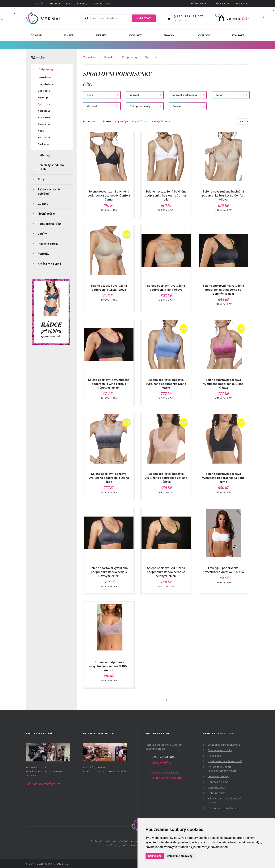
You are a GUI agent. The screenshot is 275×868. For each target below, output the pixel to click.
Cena (90, 95)
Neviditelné (44, 118)
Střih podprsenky (140, 106)
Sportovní (44, 104)
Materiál (92, 106)
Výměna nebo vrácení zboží (225, 761)
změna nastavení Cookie (223, 808)
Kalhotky (44, 155)
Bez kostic (44, 91)
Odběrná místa (216, 787)
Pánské (68, 35)
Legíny (42, 234)
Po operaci (44, 138)
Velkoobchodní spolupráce (224, 745)
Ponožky (44, 254)
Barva (219, 95)
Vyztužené (44, 77)
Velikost (134, 95)
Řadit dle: (89, 122)
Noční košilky (47, 214)
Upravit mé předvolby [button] (180, 856)
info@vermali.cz (161, 763)
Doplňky (135, 35)
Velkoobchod (102, 4)
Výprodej (205, 35)
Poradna (55, 4)
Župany (43, 204)
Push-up (43, 97)
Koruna (197, 3)
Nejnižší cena (140, 122)
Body (41, 179)
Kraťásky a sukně (49, 264)
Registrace (243, 4)
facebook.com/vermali (164, 772)
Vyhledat (144, 18)
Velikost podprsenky (185, 95)
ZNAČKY (169, 35)
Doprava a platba (218, 782)
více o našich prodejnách (43, 784)
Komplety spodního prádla (51, 167)
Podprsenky (46, 69)
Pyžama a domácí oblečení (50, 192)
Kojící (41, 131)
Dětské (101, 35)
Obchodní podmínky (220, 750)
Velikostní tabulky (77, 4)
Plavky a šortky (48, 244)
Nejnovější (121, 122)
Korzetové (44, 111)
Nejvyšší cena (161, 122)
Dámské (36, 35)
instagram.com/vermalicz (167, 778)
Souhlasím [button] (155, 856)
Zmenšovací (45, 124)
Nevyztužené (46, 84)
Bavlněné (43, 144)
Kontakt (238, 35)
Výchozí (106, 122)
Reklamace (214, 756)
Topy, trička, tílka (50, 224)
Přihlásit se (222, 4)
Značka (177, 106)
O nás (40, 4)
